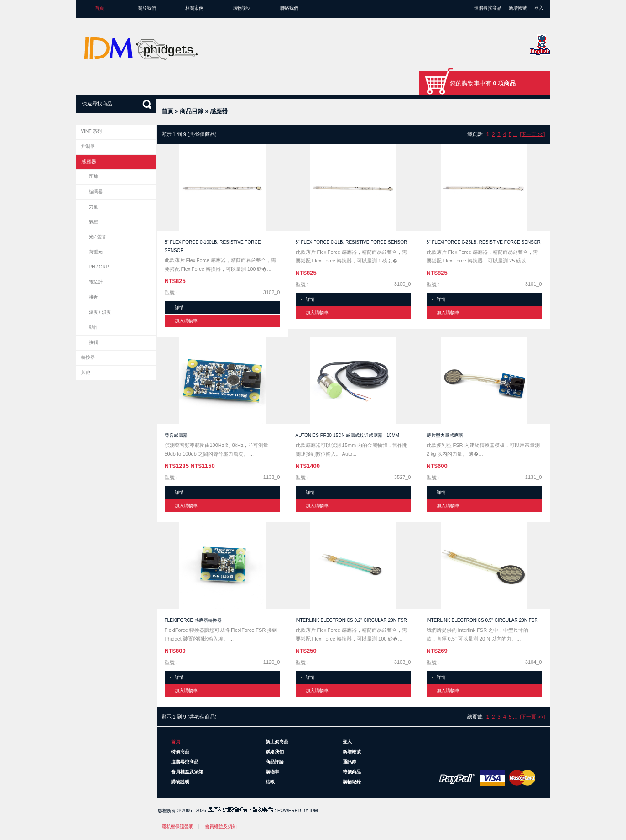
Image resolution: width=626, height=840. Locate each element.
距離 (94, 176)
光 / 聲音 (98, 237)
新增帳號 (518, 8)
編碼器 (96, 192)
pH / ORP (99, 267)
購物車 (272, 772)
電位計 (96, 282)
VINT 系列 (91, 131)
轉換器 (88, 357)
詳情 (179, 307)
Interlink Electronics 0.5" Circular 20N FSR (482, 620)
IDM (313, 811)
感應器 (219, 111)
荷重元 (96, 252)
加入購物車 (186, 321)
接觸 (94, 342)
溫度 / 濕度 (100, 312)
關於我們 (147, 8)
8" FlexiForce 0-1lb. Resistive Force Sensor (352, 242)
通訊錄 (350, 762)
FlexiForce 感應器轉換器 (193, 620)
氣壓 (94, 222)
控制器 (88, 146)
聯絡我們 (289, 8)
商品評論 (275, 762)
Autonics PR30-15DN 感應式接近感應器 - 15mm (348, 435)
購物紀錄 (352, 782)
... (515, 134)
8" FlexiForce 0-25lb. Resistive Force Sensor (484, 242)
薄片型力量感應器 (445, 435)
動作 (94, 327)
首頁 (99, 8)
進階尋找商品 (488, 8)
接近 (94, 297)
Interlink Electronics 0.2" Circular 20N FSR (351, 620)
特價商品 (180, 752)
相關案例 (194, 8)
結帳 (270, 782)
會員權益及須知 (187, 772)
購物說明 (242, 8)
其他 (86, 372)
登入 (539, 8)
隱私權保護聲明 (177, 827)
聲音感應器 (176, 435)
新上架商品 (277, 742)
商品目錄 (192, 111)
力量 (94, 207)
